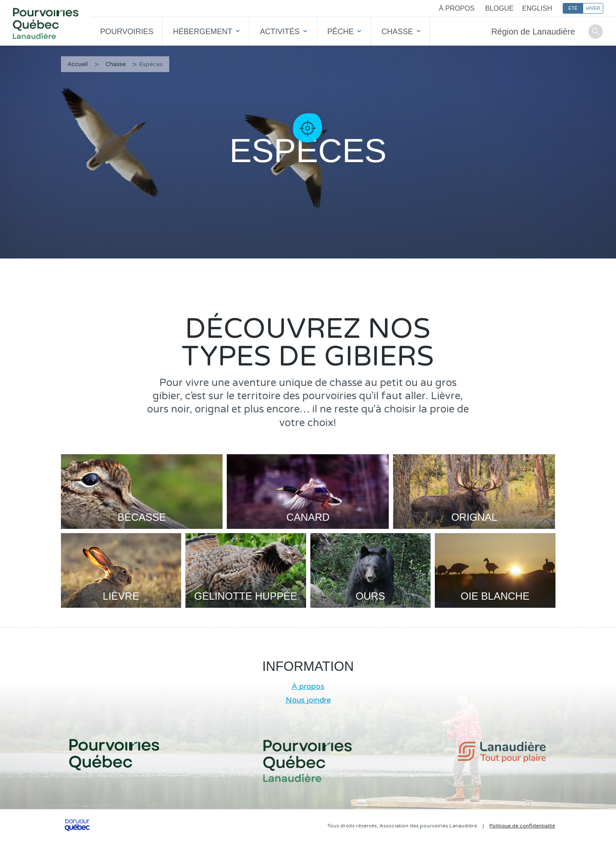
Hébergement (203, 32)
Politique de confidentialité (522, 826)
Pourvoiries (127, 32)
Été (573, 8)
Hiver (593, 8)
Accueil (78, 64)
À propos (457, 8)
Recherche (596, 32)
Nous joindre (308, 700)
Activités (280, 32)
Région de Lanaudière (533, 32)
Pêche (341, 32)
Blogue (499, 8)
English (537, 8)
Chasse (397, 32)
